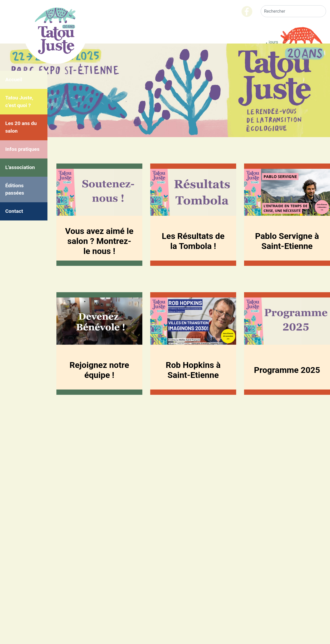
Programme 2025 (287, 370)
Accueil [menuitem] (14, 80)
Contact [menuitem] (14, 211)
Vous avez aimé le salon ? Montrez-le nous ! (99, 241)
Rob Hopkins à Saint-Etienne (193, 370)
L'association (20, 167)
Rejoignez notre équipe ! (99, 370)
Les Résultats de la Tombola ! (193, 241)
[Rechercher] (293, 11)
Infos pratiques (22, 149)
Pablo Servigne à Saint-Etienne (287, 241)
